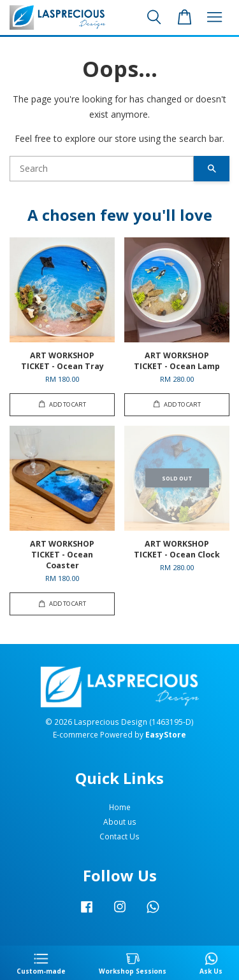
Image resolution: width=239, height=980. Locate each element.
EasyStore (166, 734)
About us (120, 822)
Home (120, 807)
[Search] (102, 169)
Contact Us (119, 836)
